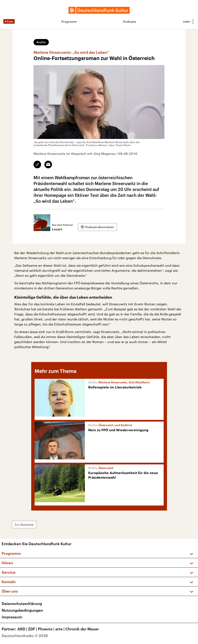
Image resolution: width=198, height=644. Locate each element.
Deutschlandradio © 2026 (25, 636)
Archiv (41, 42)
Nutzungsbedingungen (22, 610)
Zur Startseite (24, 524)
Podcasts (130, 22)
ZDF (33, 629)
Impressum (12, 617)
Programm (69, 22)
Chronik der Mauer (82, 629)
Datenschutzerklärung (22, 604)
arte (60, 629)
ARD (23, 629)
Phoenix (47, 629)
